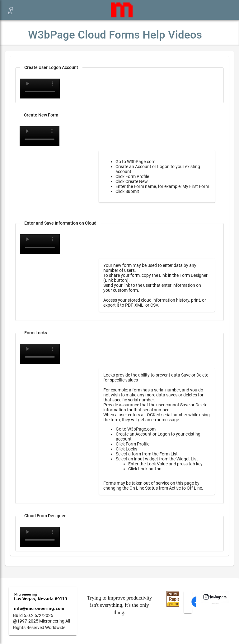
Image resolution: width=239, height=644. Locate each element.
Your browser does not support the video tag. (40, 89)
